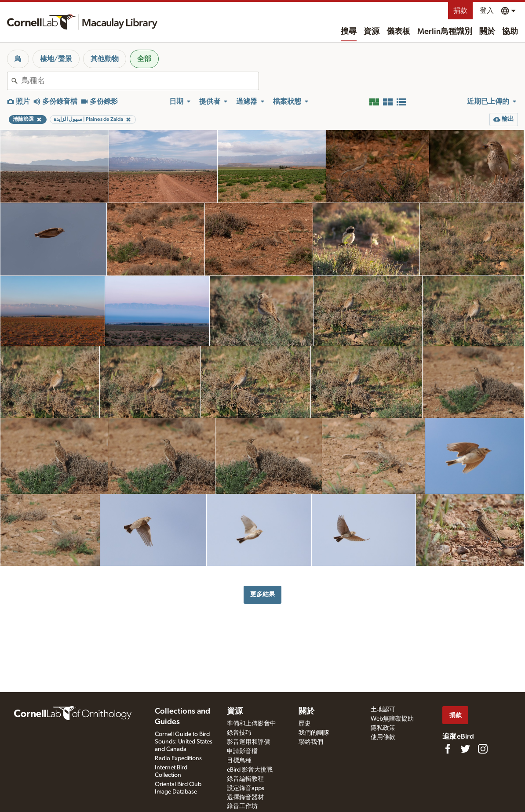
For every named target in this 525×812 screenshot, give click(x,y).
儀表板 (398, 32)
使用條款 (383, 737)
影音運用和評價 (248, 742)
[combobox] (140, 81)
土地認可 (383, 710)
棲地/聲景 (56, 59)
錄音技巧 (239, 733)
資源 (372, 32)
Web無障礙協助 (392, 719)
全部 (144, 59)
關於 (487, 32)
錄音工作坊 (242, 806)
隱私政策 (383, 728)
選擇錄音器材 (245, 797)
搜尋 (349, 32)
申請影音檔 (242, 751)
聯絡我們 (311, 742)
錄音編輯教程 (245, 779)
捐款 (460, 11)
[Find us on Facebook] (448, 749)
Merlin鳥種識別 (445, 32)
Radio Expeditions (178, 758)
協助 (510, 32)
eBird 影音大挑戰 (250, 770)
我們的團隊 (314, 733)
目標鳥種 (239, 761)
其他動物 (105, 59)
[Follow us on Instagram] (483, 749)
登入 (487, 11)
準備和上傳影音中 (252, 724)
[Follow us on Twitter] (465, 749)
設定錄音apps (246, 788)
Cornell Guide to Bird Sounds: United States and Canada (184, 742)
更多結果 (262, 594)
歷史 (305, 724)
